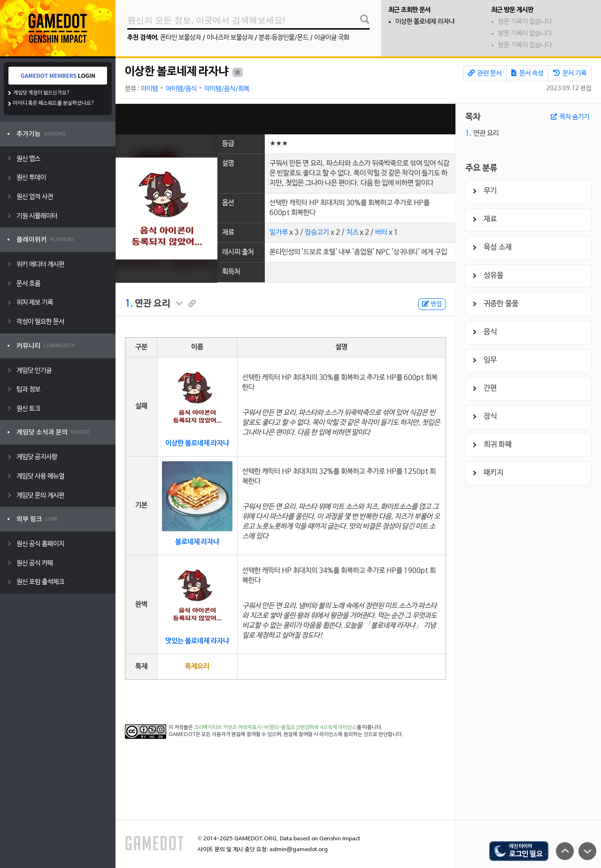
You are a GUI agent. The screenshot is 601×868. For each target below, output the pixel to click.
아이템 (149, 89)
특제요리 (197, 666)
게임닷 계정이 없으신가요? (42, 93)
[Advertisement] (285, 119)
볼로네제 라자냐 (197, 542)
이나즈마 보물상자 (230, 38)
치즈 (352, 232)
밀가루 (279, 232)
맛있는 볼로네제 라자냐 (197, 641)
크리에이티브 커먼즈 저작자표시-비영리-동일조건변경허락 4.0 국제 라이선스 (275, 728)
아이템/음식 (181, 89)
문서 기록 (570, 73)
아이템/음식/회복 (227, 89)
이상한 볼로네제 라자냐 (425, 22)
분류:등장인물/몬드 (284, 38)
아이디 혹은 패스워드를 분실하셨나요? (54, 103)
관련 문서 (485, 73)
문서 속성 (527, 73)
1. (129, 304)
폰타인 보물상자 (181, 38)
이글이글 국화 (332, 38)
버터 (381, 232)
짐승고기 (317, 232)
